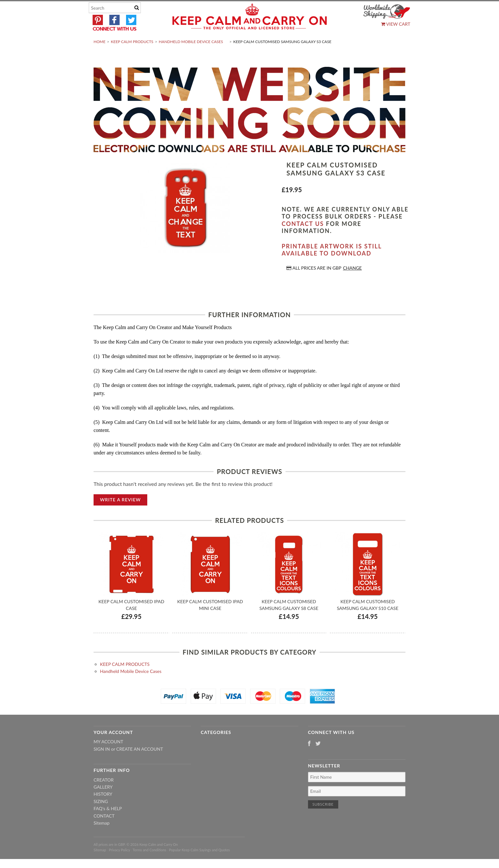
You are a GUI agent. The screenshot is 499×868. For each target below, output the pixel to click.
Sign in (102, 764)
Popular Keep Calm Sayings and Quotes (200, 865)
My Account (108, 757)
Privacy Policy (119, 865)
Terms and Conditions (150, 865)
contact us (303, 239)
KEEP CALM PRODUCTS (132, 57)
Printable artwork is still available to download (332, 265)
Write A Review (120, 515)
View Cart (396, 24)
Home (100, 57)
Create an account (140, 764)
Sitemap (102, 838)
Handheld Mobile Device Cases (191, 57)
